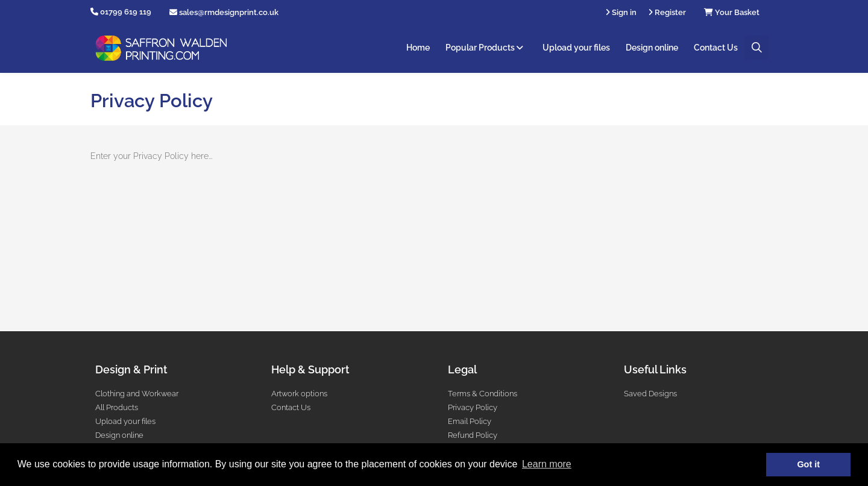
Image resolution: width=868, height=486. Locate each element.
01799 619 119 (126, 12)
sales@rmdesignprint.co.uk (224, 12)
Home (418, 48)
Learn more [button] (547, 464)
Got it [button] (808, 464)
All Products (117, 407)
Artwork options (299, 394)
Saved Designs (650, 394)
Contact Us (716, 48)
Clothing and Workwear (137, 394)
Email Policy (470, 421)
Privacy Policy (473, 407)
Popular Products (486, 48)
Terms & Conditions (483, 394)
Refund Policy (473, 435)
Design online (652, 48)
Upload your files (576, 48)
